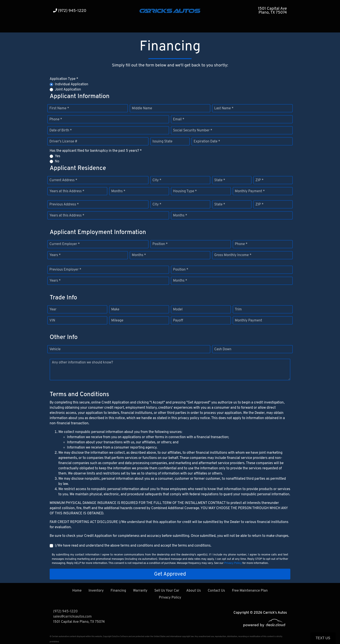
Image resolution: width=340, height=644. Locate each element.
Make (115, 310)
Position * (160, 244)
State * (220, 180)
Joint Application (68, 90)
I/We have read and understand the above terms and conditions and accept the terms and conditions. (133, 546)
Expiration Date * (207, 142)
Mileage (117, 321)
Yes (58, 156)
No (57, 161)
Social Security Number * (193, 131)
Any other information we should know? (82, 363)
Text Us (323, 638)
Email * (179, 119)
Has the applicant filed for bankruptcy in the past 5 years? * (96, 151)
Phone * (56, 119)
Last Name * (224, 108)
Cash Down (223, 349)
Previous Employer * (65, 270)
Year (53, 310)
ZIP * (259, 180)
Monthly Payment (248, 321)
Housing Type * (185, 191)
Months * (118, 191)
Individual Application (72, 84)
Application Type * (64, 79)
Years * (55, 255)
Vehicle (55, 349)
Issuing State (162, 142)
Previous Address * (64, 205)
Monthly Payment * (250, 191)
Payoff (178, 321)
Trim (238, 310)
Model (178, 310)
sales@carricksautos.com (72, 617)
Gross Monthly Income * (233, 255)
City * (157, 180)
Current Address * (63, 180)
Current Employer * (65, 244)
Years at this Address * (67, 191)
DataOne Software (120, 637)
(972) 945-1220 (70, 11)
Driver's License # (63, 142)
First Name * (59, 108)
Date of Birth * (61, 131)
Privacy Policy (233, 563)
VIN (52, 321)
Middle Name (142, 108)
